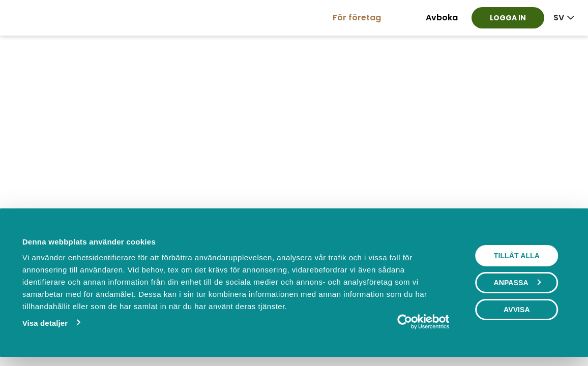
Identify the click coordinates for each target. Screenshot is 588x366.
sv (559, 18)
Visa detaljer (45, 323)
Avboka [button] (442, 18)
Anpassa (517, 283)
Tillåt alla (517, 256)
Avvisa (517, 310)
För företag (357, 18)
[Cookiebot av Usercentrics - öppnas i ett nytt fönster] (405, 322)
